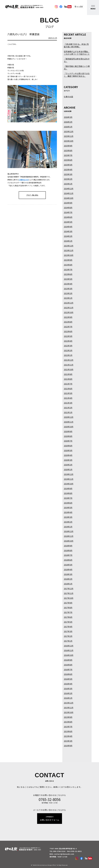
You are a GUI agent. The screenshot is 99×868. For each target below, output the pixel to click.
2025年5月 (68, 165)
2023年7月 (68, 270)
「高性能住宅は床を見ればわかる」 (77, 60)
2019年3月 (68, 517)
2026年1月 (68, 127)
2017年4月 (68, 627)
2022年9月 (68, 317)
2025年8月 (68, 151)
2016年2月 (68, 693)
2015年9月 (68, 717)
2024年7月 (68, 212)
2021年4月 (68, 398)
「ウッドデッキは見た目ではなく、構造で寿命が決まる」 (77, 75)
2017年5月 (68, 622)
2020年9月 (68, 431)
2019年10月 (69, 484)
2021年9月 (68, 374)
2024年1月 (68, 241)
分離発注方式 (24, 180)
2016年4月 (68, 684)
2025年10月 (69, 141)
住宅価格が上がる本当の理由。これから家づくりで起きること (77, 53)
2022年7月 (68, 327)
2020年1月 (68, 469)
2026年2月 (68, 122)
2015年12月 (69, 703)
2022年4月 (68, 341)
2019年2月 (68, 522)
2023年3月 (68, 289)
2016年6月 (68, 674)
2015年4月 (68, 736)
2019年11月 (69, 479)
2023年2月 (68, 293)
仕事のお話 (68, 97)
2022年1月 (68, 355)
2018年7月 (68, 555)
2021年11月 (69, 365)
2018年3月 (68, 574)
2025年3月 (68, 174)
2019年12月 (69, 474)
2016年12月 (69, 646)
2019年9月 (68, 489)
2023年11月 (69, 250)
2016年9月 (68, 660)
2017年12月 (69, 589)
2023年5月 (68, 279)
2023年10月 (69, 255)
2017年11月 (69, 593)
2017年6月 (68, 617)
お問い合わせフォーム (50, 818)
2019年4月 (68, 512)
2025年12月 (69, 131)
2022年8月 (68, 322)
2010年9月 (68, 746)
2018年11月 (69, 536)
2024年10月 (69, 198)
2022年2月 (68, 350)
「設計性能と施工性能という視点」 (77, 67)
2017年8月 (68, 608)
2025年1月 (68, 184)
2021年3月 (68, 403)
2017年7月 (68, 612)
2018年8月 (68, 550)
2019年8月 (68, 493)
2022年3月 (68, 346)
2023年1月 (68, 298)
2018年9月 (68, 546)
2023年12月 (69, 246)
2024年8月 (68, 208)
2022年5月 (68, 336)
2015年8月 (68, 722)
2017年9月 (68, 603)
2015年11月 (69, 708)
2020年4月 (68, 455)
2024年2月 (68, 236)
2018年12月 (69, 531)
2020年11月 (69, 422)
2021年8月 (68, 379)
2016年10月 (69, 655)
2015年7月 (68, 727)
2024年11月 (69, 193)
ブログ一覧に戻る (32, 195)
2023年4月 (68, 284)
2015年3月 (68, 741)
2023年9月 (68, 260)
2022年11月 (69, 308)
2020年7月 (68, 441)
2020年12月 (69, 417)
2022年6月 (68, 331)
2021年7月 (68, 384)
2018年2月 (68, 579)
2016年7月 (68, 670)
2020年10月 (69, 427)
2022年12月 (69, 303)
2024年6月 (68, 217)
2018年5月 (68, 565)
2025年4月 (68, 170)
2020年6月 (68, 446)
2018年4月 (68, 570)
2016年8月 (68, 665)
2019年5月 (68, 508)
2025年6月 (68, 160)
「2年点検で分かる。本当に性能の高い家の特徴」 (76, 45)
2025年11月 (69, 136)
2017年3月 (68, 631)
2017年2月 (68, 636)
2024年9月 (68, 203)
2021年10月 (69, 369)
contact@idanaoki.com (64, 854)
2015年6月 (68, 731)
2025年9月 (68, 146)
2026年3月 (68, 117)
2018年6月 (68, 560)
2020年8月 (68, 436)
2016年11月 (69, 650)
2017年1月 (68, 641)
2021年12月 (69, 360)
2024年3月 (68, 231)
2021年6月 (68, 389)
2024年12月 (69, 189)
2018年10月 (69, 541)
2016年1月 (68, 698)
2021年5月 (68, 393)
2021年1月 (68, 412)
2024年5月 (68, 222)
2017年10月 (69, 598)
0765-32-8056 (50, 799)
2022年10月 (69, 312)
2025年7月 (68, 155)
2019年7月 (68, 498)
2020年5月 (68, 450)
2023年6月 (68, 274)
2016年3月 (68, 689)
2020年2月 (68, 465)
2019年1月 (68, 527)
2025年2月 (68, 179)
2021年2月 (68, 408)
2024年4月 (68, 227)
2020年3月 (68, 460)
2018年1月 (68, 584)
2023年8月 (68, 265)
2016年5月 (68, 679)
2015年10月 (69, 712)
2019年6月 (68, 503)
